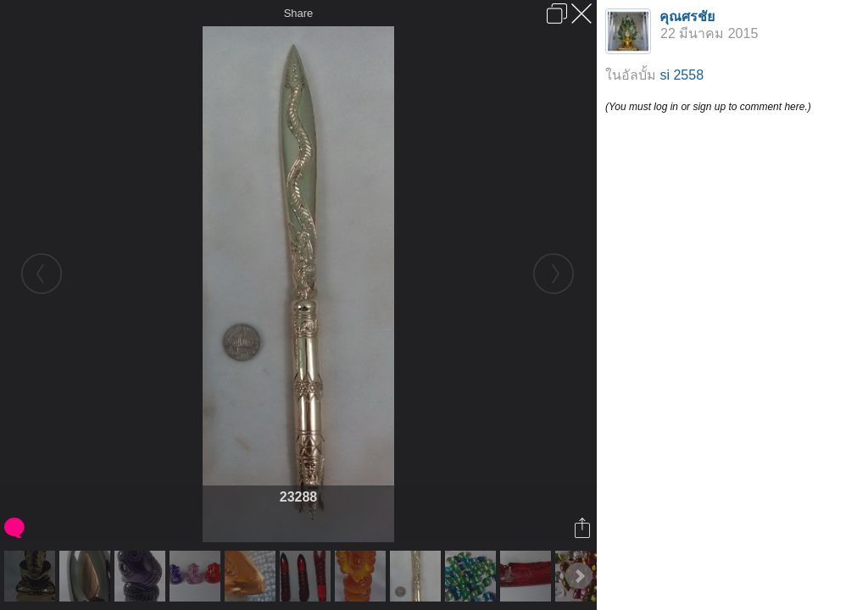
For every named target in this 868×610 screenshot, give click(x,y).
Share (299, 13)
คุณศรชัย (687, 17)
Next (579, 576)
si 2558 (682, 75)
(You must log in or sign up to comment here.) (708, 107)
